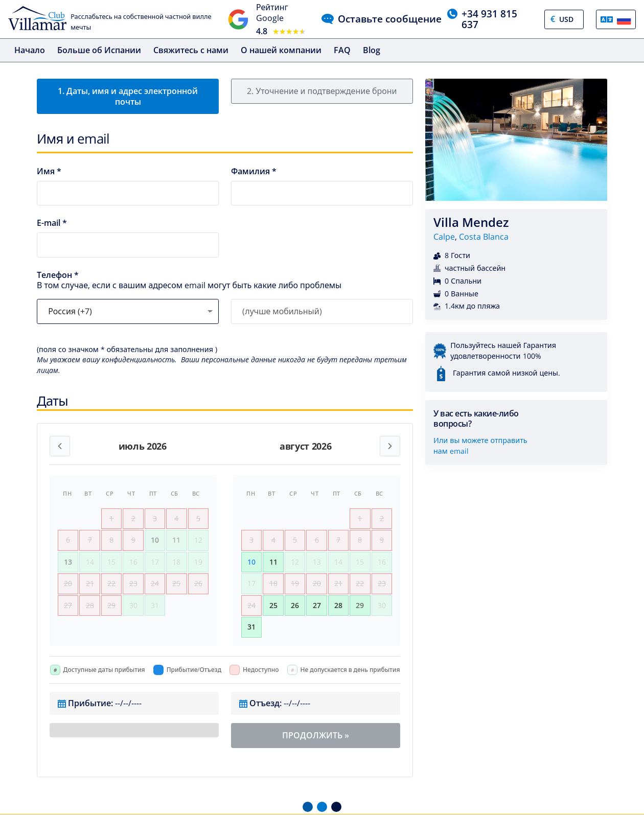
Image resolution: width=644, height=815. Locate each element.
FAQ (342, 50)
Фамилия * (254, 171)
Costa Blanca (484, 237)
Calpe (444, 237)
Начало (30, 50)
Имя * (49, 171)
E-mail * (52, 223)
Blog (372, 50)
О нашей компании (281, 50)
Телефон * (58, 275)
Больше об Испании (99, 50)
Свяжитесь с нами (191, 50)
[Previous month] (60, 446)
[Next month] (390, 446)
